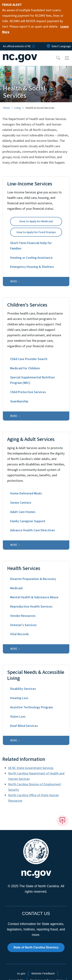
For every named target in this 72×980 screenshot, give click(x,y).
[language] (61, 46)
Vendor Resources (23, 616)
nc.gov (21, 973)
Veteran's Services (23, 625)
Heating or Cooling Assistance (31, 258)
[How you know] (33, 46)
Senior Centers (21, 503)
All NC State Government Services (31, 768)
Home (6, 108)
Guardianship (19, 401)
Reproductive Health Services (31, 607)
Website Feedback (43, 973)
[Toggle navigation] (67, 58)
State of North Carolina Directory (36, 947)
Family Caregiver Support (28, 521)
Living (18, 108)
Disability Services (23, 689)
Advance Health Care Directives (33, 530)
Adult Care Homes (23, 512)
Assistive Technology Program (31, 707)
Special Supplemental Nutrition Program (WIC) (32, 380)
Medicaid (16, 588)
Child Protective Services (28, 392)
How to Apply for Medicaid (36, 221)
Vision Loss (18, 717)
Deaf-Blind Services (24, 726)
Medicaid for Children (25, 368)
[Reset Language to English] (48, 46)
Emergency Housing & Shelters (32, 267)
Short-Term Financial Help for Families (31, 246)
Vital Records (19, 634)
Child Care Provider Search (29, 359)
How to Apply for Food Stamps (36, 232)
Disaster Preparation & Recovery (33, 579)
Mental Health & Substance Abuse (34, 597)
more (14, 281)
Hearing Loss (19, 698)
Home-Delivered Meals (26, 493)
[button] (56, 58)
